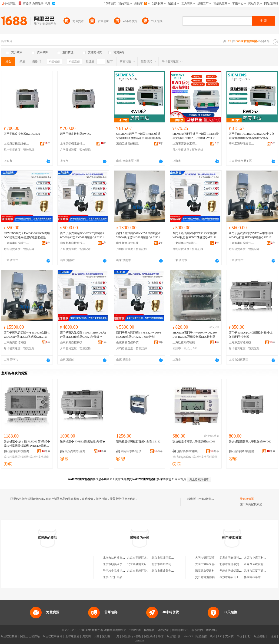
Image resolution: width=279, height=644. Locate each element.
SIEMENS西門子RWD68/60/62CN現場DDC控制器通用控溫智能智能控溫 (27, 235)
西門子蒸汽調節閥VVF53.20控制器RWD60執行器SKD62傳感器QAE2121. (82, 235)
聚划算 (106, 636)
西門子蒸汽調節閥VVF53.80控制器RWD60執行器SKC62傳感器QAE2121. (138, 235)
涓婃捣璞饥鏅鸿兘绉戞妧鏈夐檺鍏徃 (21, 451)
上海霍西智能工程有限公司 (185, 144)
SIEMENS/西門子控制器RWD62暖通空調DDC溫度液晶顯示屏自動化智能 (139, 136)
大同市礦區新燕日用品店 (210, 558)
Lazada (139, 641)
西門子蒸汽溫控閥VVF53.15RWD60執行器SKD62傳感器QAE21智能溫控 (83, 335)
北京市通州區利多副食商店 (168, 564)
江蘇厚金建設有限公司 (258, 564)
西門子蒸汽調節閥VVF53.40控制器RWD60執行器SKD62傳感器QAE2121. (251, 235)
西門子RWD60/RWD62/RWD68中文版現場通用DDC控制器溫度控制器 (252, 136)
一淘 (116, 636)
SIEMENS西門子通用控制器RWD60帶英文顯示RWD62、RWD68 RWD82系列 (196, 136)
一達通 (272, 636)
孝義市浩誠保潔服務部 (233, 571)
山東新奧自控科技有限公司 (17, 243)
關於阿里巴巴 (180, 630)
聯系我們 (197, 630)
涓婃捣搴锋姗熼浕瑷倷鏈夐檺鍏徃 (134, 451)
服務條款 (149, 630)
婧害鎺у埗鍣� (182, 457)
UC (220, 636)
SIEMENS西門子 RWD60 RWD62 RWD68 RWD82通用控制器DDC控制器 (195, 335)
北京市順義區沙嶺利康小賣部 (145, 571)
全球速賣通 (72, 636)
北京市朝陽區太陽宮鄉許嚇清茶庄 (148, 558)
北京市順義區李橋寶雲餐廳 (120, 564)
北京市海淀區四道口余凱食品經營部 (174, 558)
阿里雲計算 (174, 636)
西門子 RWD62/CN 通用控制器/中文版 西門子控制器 (251, 335)
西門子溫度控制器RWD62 (76, 134)
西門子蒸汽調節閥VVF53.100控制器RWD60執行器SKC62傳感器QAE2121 (27, 335)
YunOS (188, 636)
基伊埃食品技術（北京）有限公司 (124, 571)
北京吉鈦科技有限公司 (117, 558)
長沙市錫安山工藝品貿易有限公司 (240, 577)
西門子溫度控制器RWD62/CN (22, 134)
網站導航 (211, 630)
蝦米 (161, 636)
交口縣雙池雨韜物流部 (209, 577)
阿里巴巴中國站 (53, 636)
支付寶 (229, 636)
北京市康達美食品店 (164, 571)
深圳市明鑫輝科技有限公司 (236, 558)
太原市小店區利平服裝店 (259, 558)
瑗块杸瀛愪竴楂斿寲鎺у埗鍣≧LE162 (138, 442)
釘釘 (248, 636)
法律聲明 (135, 630)
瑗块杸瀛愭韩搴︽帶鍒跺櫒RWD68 (194, 442)
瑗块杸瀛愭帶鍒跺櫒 (16, 457)
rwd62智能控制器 (209, 499)
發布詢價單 (247, 499)
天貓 (96, 636)
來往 (239, 636)
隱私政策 (163, 630)
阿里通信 (201, 636)
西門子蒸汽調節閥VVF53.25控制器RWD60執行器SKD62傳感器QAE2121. (195, 235)
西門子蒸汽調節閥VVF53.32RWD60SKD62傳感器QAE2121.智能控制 (139, 335)
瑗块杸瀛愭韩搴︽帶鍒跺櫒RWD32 (250, 442)
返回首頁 (180, 479)
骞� (46, 451)
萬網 (213, 636)
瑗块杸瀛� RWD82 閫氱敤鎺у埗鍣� (83, 442)
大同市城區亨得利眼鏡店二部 (213, 564)
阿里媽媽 (150, 636)
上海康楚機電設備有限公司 (17, 144)
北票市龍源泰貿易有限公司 (236, 564)
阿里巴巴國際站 (30, 636)
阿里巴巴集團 (9, 636)
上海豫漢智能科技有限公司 (242, 342)
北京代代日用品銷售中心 (118, 577)
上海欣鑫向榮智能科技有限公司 (185, 342)
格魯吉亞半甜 (252, 577)
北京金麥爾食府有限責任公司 (145, 564)
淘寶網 (86, 636)
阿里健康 (259, 636)
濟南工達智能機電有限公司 (129, 144)
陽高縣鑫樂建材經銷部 (209, 571)
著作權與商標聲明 (115, 630)
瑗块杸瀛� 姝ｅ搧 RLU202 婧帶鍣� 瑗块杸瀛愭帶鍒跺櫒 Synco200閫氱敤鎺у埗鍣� (27, 444)
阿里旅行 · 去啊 (132, 636)
